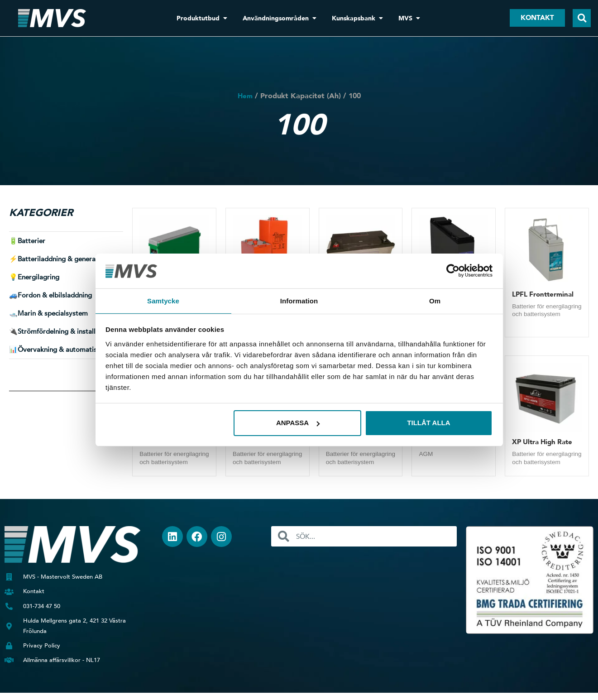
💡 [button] (34, 277)
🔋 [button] (27, 241)
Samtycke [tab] (163, 300)
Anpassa (298, 423)
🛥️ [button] (48, 313)
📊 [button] (61, 350)
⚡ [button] (60, 259)
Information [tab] (299, 300)
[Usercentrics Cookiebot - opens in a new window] (453, 270)
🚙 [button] (50, 295)
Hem (245, 96)
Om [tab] (435, 300)
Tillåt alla (428, 423)
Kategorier (41, 213)
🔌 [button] (60, 331)
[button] (582, 18)
